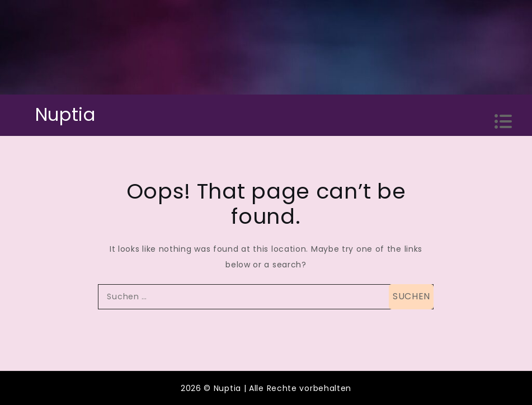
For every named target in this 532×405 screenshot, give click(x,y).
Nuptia (65, 114)
